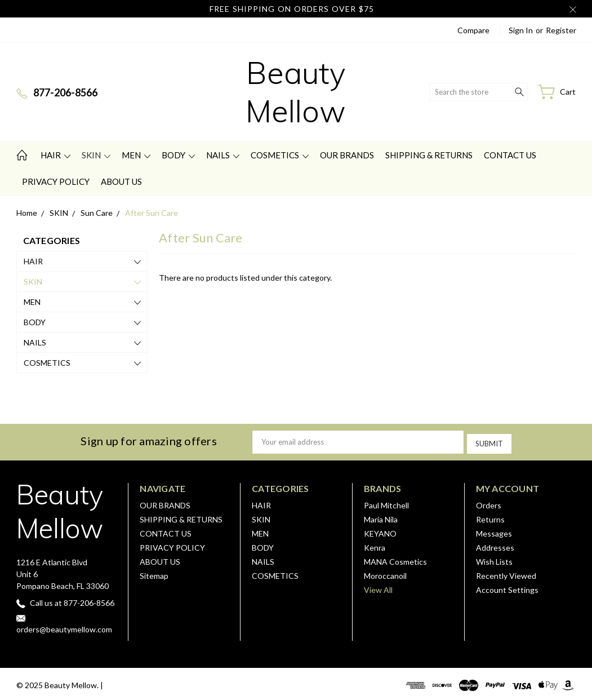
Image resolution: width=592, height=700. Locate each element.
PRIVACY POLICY (56, 181)
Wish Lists (494, 559)
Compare (473, 30)
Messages (494, 531)
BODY (178, 155)
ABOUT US (121, 181)
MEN (136, 155)
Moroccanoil (385, 573)
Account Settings (507, 588)
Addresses (495, 545)
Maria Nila (381, 517)
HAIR (55, 155)
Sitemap (154, 573)
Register (561, 30)
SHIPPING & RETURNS (429, 155)
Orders (489, 503)
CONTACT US (510, 155)
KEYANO (380, 531)
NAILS (223, 155)
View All (378, 588)
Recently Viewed (506, 573)
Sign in (521, 30)
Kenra (375, 545)
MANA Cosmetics (395, 559)
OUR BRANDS (347, 155)
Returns (490, 517)
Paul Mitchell (386, 503)
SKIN (96, 155)
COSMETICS (280, 155)
